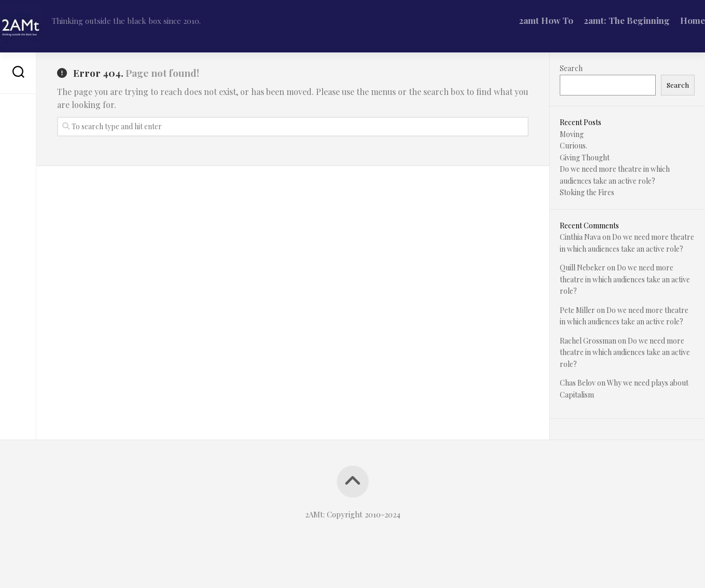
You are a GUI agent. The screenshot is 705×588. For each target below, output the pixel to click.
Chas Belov (578, 383)
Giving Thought (585, 158)
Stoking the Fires (587, 192)
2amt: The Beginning (606, 20)
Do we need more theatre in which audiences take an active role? (625, 279)
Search (571, 68)
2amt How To (525, 20)
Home (672, 20)
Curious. (573, 146)
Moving (572, 134)
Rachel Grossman (588, 341)
